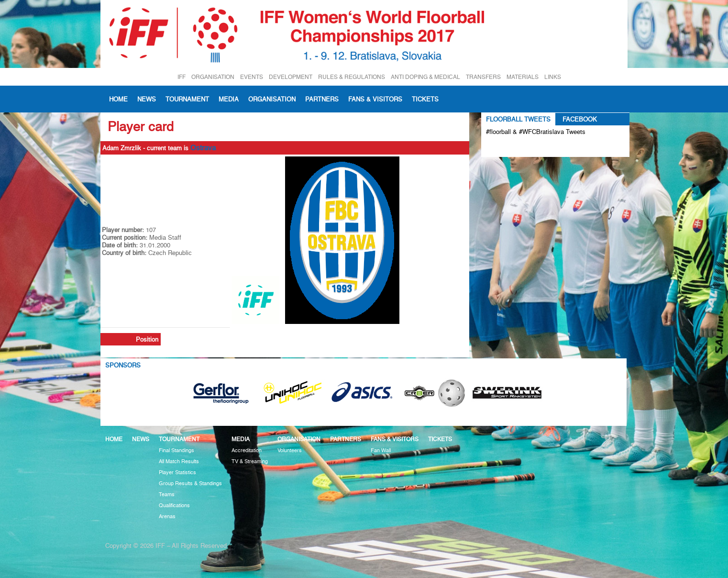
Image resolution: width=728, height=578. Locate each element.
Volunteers (290, 450)
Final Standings (176, 450)
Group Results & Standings (190, 484)
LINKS (553, 77)
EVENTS (252, 77)
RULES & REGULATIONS (352, 77)
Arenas (167, 517)
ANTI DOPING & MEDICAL (425, 77)
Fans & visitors (375, 99)
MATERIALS (523, 77)
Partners (322, 99)
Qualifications (174, 506)
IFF (182, 77)
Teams (167, 495)
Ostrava (203, 148)
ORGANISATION (213, 77)
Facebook (580, 119)
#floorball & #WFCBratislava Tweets (536, 132)
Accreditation (247, 450)
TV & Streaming (250, 461)
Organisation (272, 99)
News (147, 99)
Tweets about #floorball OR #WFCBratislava (527, 147)
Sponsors (123, 365)
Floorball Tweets (518, 119)
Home (118, 99)
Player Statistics (177, 472)
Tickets (425, 99)
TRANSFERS (483, 77)
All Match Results (179, 461)
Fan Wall (381, 450)
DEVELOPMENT (291, 77)
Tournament (187, 99)
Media (229, 99)
